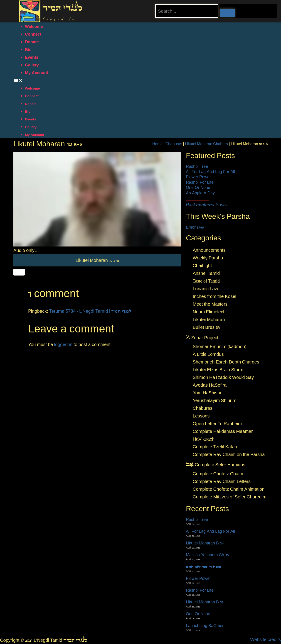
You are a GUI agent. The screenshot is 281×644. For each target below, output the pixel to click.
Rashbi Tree (197, 166)
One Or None (198, 188)
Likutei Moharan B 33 (205, 602)
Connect (33, 34)
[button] (140, 80)
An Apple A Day (200, 193)
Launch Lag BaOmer (205, 626)
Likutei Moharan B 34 (205, 543)
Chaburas (174, 144)
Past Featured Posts (206, 205)
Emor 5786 (195, 227)
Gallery (32, 65)
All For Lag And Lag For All (210, 172)
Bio (28, 50)
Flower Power (198, 177)
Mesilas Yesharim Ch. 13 (207, 555)
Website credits (266, 639)
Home (157, 144)
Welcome (34, 27)
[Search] (227, 13)
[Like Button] (19, 272)
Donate (32, 42)
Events (32, 57)
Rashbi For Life (200, 182)
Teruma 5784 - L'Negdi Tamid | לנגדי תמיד (90, 311)
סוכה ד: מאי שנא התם (203, 567)
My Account (37, 73)
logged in (63, 344)
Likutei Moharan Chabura (206, 144)
